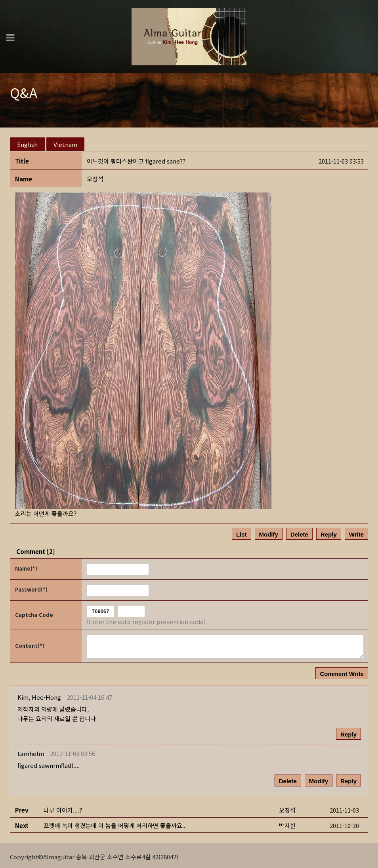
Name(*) (26, 566)
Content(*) (30, 643)
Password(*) (31, 587)
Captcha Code (34, 612)
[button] (39, 694)
